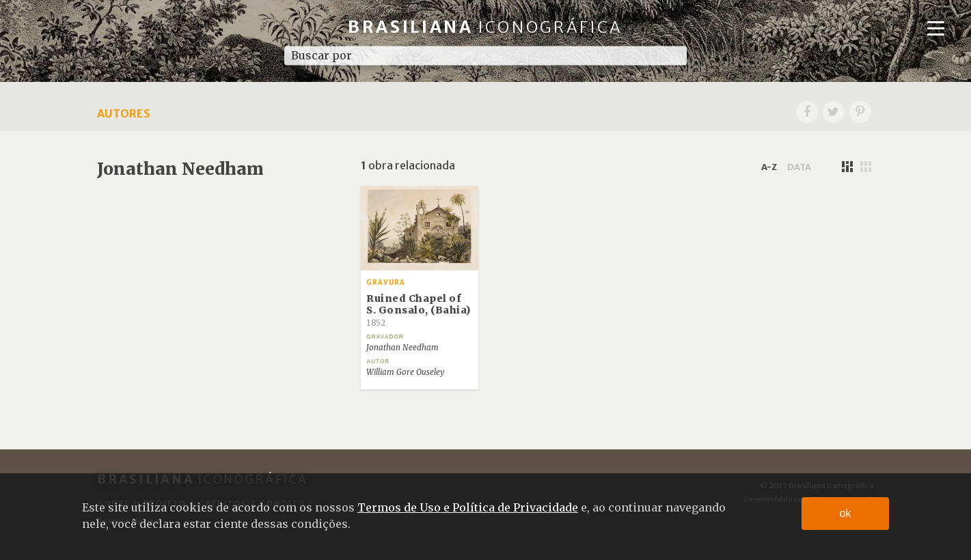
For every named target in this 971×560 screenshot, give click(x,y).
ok (846, 513)
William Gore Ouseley (405, 372)
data (799, 167)
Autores (124, 113)
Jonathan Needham (402, 348)
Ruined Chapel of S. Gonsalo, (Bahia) (419, 310)
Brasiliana (485, 27)
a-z (769, 167)
